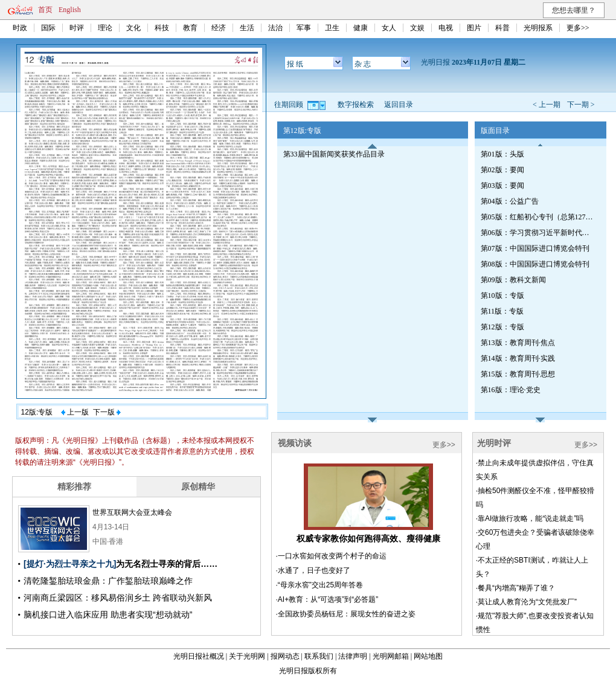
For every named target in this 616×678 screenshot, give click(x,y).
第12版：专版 (502, 327)
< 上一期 (547, 105)
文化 (133, 28)
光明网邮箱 (391, 656)
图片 (474, 28)
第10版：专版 (502, 295)
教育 (190, 28)
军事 (304, 28)
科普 (502, 28)
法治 (275, 28)
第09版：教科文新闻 (513, 280)
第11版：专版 (502, 311)
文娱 (417, 28)
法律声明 (353, 656)
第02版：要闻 (502, 170)
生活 (247, 28)
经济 (219, 28)
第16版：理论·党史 (511, 390)
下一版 (107, 412)
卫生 (332, 28)
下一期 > (581, 105)
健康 (361, 28)
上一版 (75, 412)
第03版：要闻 (502, 186)
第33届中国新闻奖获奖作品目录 (334, 154)
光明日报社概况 (199, 656)
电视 (446, 28)
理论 (105, 28)
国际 (48, 28)
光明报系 (538, 28)
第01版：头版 (502, 154)
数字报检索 (356, 105)
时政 (20, 28)
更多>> (578, 28)
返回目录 (399, 105)
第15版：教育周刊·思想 (518, 374)
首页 (45, 10)
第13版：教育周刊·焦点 (518, 343)
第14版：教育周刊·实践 (518, 358)
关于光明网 (247, 656)
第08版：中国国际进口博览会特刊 (535, 264)
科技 (162, 28)
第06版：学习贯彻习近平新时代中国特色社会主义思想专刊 (538, 233)
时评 (77, 28)
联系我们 (319, 656)
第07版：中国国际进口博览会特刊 (535, 248)
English (70, 10)
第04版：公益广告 (510, 201)
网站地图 (428, 656)
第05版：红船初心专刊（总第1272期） (538, 217)
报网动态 (285, 656)
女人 (389, 28)
